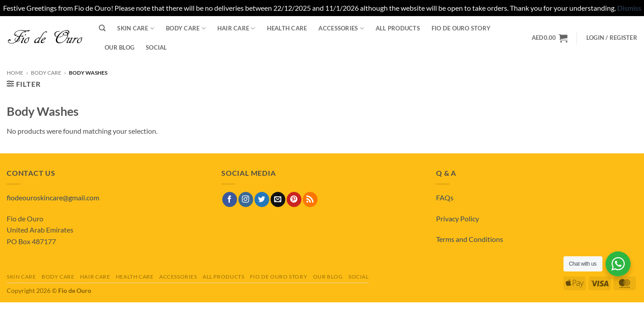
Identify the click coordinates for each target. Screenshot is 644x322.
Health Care (287, 28)
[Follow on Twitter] (262, 199)
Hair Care (236, 28)
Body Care (186, 28)
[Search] (102, 28)
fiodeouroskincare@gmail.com (53, 197)
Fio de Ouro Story (461, 28)
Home (15, 73)
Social (157, 47)
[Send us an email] (278, 199)
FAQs (445, 197)
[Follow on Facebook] (230, 199)
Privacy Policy (458, 218)
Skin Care (136, 28)
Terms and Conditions (470, 239)
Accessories (341, 28)
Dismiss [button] (629, 8)
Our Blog (119, 47)
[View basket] (550, 38)
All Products (398, 28)
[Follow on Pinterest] (294, 199)
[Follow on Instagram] (246, 199)
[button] (612, 38)
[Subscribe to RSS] (310, 199)
